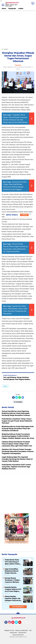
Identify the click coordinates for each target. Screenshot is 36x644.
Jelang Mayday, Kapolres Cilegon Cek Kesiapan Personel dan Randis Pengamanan (13, 598)
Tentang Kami (22, 633)
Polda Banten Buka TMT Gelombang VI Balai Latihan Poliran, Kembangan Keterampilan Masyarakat (12, 562)
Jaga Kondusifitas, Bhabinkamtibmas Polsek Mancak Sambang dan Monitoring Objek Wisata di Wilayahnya (13, 571)
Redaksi (19, 625)
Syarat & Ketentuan (18, 635)
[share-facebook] (13, 397)
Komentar (18, 402)
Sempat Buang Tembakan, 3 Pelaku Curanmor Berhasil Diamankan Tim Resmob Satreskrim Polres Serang (12, 580)
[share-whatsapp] (20, 397)
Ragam (5, 386)
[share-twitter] (17, 397)
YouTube (21, 623)
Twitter (17, 623)
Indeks (21, 9)
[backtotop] (18, 614)
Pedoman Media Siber (22, 630)
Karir (30, 630)
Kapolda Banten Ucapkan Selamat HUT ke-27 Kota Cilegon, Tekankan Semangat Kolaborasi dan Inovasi (13, 589)
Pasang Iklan (13, 633)
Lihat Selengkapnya (18, 607)
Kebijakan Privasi (9, 630)
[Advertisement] (18, 29)
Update (24, 215)
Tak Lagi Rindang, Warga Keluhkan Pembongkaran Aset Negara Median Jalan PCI (16, 378)
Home (4, 9)
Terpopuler (12, 9)
